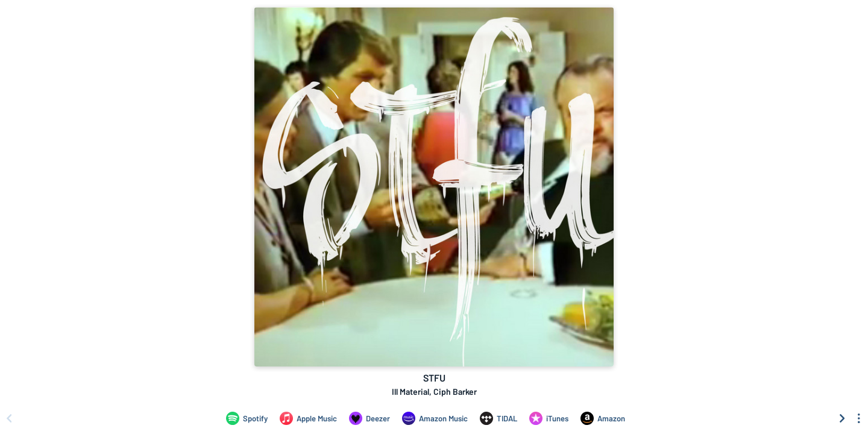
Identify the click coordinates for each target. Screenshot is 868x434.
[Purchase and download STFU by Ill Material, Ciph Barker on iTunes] (549, 418)
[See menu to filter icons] (859, 418)
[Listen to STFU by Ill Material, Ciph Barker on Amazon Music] (435, 418)
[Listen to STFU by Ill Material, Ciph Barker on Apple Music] (308, 418)
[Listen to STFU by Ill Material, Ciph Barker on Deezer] (370, 418)
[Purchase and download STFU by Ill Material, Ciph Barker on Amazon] (603, 418)
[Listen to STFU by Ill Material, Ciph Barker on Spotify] (247, 418)
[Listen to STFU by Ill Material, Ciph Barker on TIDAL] (498, 418)
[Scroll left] (9, 418)
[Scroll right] (842, 418)
